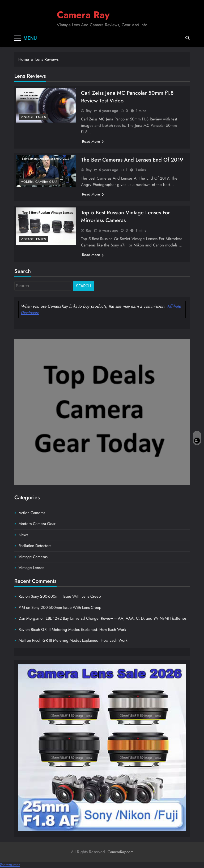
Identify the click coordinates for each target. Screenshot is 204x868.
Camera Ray (83, 15)
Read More (93, 141)
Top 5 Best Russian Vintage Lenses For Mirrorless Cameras (125, 216)
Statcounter (10, 865)
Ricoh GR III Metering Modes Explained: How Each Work (78, 630)
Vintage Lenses (33, 117)
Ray (89, 111)
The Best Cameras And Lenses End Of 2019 (132, 160)
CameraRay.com (120, 852)
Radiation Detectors (35, 546)
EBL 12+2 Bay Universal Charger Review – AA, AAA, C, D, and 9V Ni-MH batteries (116, 618)
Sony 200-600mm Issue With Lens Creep (66, 596)
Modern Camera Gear (39, 182)
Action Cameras (32, 513)
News (23, 535)
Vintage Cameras (33, 557)
